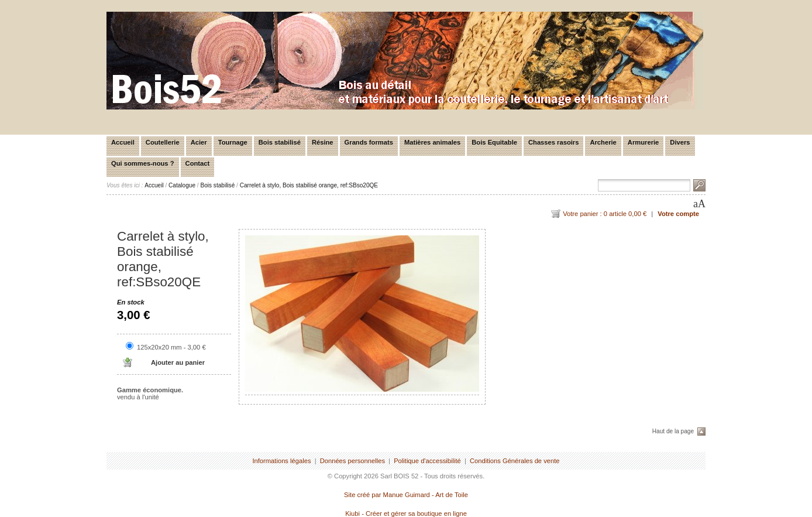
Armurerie (643, 142)
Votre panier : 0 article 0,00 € (605, 214)
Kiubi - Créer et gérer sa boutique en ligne (406, 513)
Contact (198, 163)
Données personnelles (352, 461)
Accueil (123, 142)
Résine (323, 142)
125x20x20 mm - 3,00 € (171, 347)
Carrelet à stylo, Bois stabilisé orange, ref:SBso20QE (309, 185)
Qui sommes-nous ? (143, 163)
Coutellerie (163, 142)
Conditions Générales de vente (515, 461)
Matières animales (432, 142)
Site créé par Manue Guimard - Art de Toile (406, 495)
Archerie (603, 142)
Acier (199, 142)
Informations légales (281, 461)
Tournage (233, 142)
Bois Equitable (494, 142)
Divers (680, 142)
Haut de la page (673, 431)
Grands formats (369, 142)
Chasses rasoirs (553, 142)
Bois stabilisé (280, 142)
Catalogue (182, 185)
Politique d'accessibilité (427, 461)
